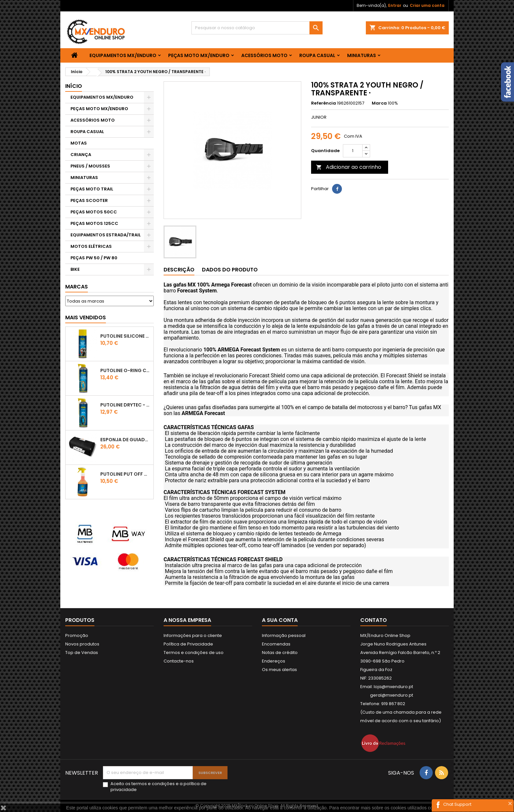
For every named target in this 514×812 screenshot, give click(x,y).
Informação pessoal (284, 635)
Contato (374, 620)
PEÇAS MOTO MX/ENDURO (199, 55)
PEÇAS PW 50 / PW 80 (94, 258)
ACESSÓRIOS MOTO (264, 55)
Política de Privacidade (188, 644)
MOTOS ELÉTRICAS (91, 246)
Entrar (395, 5)
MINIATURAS (362, 55)
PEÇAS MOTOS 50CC (94, 212)
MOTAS (79, 143)
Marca (379, 103)
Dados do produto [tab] (230, 270)
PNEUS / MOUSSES (90, 166)
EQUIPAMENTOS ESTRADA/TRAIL (106, 235)
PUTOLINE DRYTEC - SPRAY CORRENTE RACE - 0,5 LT (126, 405)
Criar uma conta (427, 5)
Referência (324, 103)
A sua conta (280, 620)
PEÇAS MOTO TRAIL (92, 189)
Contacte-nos (179, 661)
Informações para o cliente (193, 635)
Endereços (274, 661)
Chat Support (457, 804)
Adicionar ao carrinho (349, 167)
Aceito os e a (158, 787)
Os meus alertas (279, 670)
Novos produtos (82, 644)
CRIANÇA (81, 155)
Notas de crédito (280, 653)
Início (74, 86)
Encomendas (276, 644)
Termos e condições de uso (194, 653)
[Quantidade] (353, 151)
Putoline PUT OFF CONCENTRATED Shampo (126, 474)
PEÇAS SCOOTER (89, 200)
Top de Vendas (82, 653)
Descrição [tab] (179, 270)
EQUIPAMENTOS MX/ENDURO (123, 55)
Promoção (77, 635)
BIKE (75, 269)
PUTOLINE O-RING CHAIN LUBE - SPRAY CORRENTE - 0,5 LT (126, 370)
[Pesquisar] (257, 28)
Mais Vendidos (86, 317)
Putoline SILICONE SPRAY (126, 336)
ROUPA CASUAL (317, 55)
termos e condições (153, 784)
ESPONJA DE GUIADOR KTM (126, 440)
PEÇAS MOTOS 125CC (94, 223)
